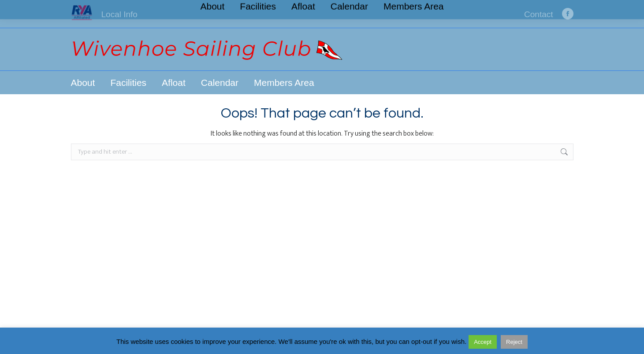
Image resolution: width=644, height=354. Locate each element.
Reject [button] (514, 342)
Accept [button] (483, 342)
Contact (538, 14)
